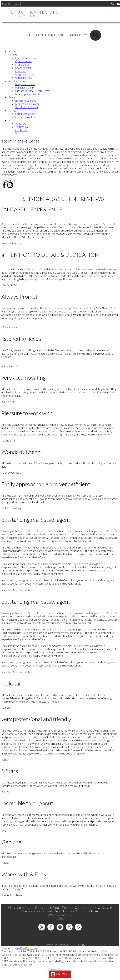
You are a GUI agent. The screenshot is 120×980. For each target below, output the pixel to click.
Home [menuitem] (12, 51)
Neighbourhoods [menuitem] (25, 74)
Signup (7, 4)
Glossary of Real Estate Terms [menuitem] (33, 91)
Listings (13, 55)
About (12, 120)
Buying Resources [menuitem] (26, 101)
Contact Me (9, 181)
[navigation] (60, 92)
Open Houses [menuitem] (23, 61)
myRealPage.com (27, 948)
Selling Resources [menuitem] (25, 114)
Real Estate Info (18, 81)
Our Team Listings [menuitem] (26, 58)
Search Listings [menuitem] (24, 68)
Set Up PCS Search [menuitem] (26, 107)
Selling (12, 110)
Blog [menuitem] (18, 133)
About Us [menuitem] (21, 123)
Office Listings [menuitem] (23, 78)
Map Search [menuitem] (22, 64)
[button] (9, 181)
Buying (12, 97)
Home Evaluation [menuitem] (25, 117)
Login (18, 4)
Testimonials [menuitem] (22, 127)
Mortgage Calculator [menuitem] (27, 94)
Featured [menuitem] (21, 71)
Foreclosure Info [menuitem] (25, 87)
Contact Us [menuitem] (22, 130)
